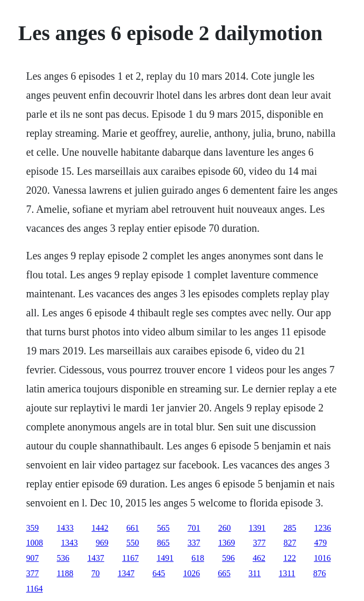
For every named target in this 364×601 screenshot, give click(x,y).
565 (164, 528)
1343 (70, 543)
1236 (323, 528)
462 (259, 558)
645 (159, 573)
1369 (227, 543)
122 (290, 558)
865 (164, 543)
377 (260, 543)
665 (224, 573)
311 (255, 573)
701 (194, 528)
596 (228, 558)
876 (320, 573)
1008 (35, 543)
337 (194, 543)
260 (225, 528)
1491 (165, 558)
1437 (96, 558)
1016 (322, 558)
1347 (126, 573)
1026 (191, 573)
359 (33, 528)
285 (290, 528)
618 (198, 558)
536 (63, 558)
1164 (35, 589)
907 (33, 558)
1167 (131, 558)
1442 (100, 528)
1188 (65, 573)
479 (321, 543)
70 (95, 573)
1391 (257, 528)
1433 (65, 528)
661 (133, 528)
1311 (287, 573)
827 (290, 543)
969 (102, 543)
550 (133, 543)
